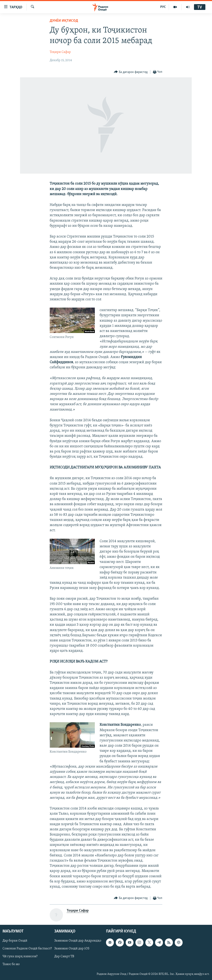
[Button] (131, 72)
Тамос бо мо (11, 964)
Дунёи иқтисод (64, 21)
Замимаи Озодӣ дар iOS (72, 949)
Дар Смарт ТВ (64, 957)
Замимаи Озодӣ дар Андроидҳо (78, 941)
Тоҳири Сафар (60, 52)
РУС (163, 7)
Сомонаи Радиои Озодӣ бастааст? (27, 949)
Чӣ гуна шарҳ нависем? (20, 957)
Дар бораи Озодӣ (15, 941)
